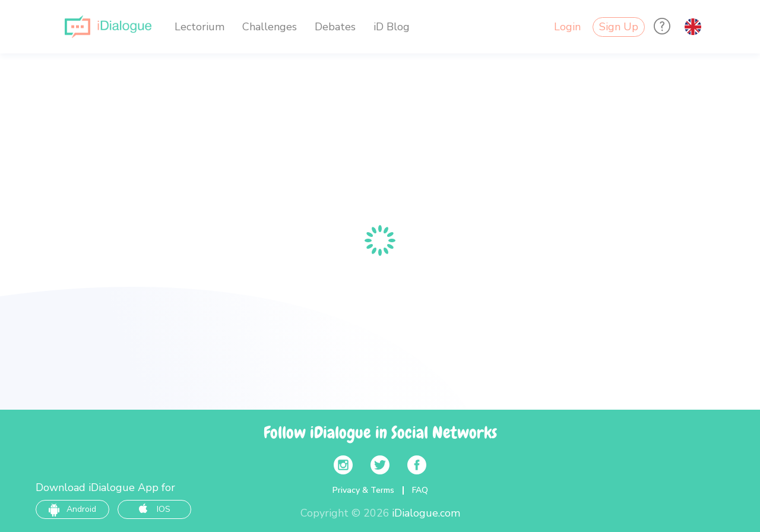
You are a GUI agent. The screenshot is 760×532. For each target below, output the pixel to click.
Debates (335, 27)
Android (72, 509)
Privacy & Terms (363, 490)
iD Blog (392, 27)
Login (567, 27)
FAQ (420, 490)
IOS (155, 509)
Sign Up (619, 27)
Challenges (270, 27)
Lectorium (199, 27)
